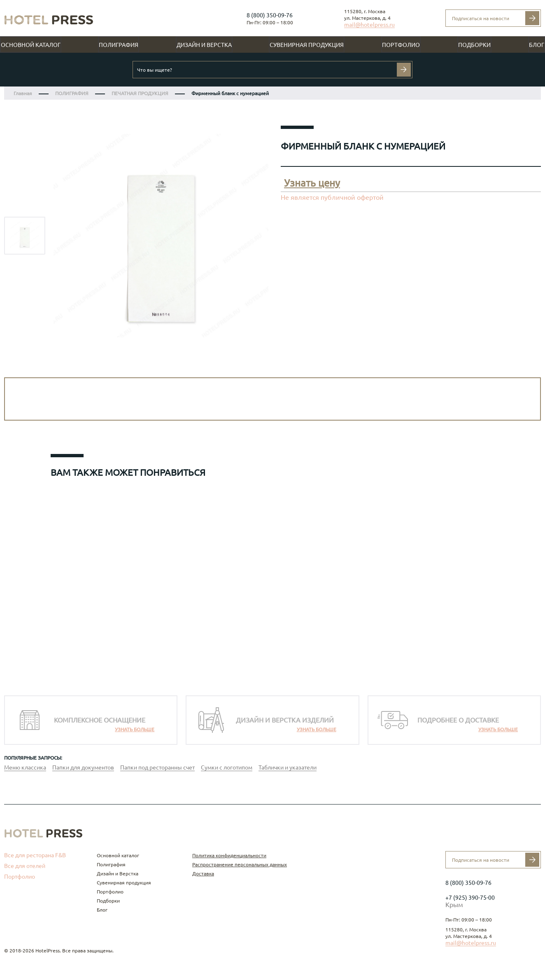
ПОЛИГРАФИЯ (72, 93)
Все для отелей (25, 866)
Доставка (203, 874)
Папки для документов (83, 767)
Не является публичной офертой (332, 197)
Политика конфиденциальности (229, 855)
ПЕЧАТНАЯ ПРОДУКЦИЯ (140, 93)
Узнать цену (312, 183)
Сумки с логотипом (227, 767)
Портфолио (401, 45)
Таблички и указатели (288, 767)
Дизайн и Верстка (204, 45)
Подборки (474, 45)
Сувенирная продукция (307, 45)
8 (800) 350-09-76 (270, 15)
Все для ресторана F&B (35, 855)
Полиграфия (119, 45)
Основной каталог (31, 45)
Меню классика (25, 767)
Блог (537, 45)
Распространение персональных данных (240, 864)
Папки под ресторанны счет (157, 767)
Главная (23, 93)
